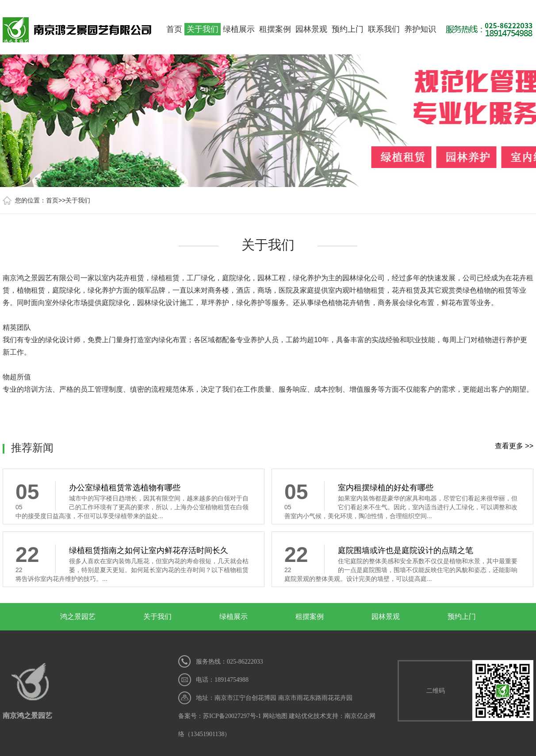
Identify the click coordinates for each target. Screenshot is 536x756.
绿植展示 (239, 29)
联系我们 (384, 29)
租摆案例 (275, 29)
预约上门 (348, 29)
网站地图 (275, 716)
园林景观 (311, 29)
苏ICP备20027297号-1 (232, 716)
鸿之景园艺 (78, 617)
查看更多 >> (514, 446)
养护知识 (420, 29)
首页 (174, 29)
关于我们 (203, 29)
